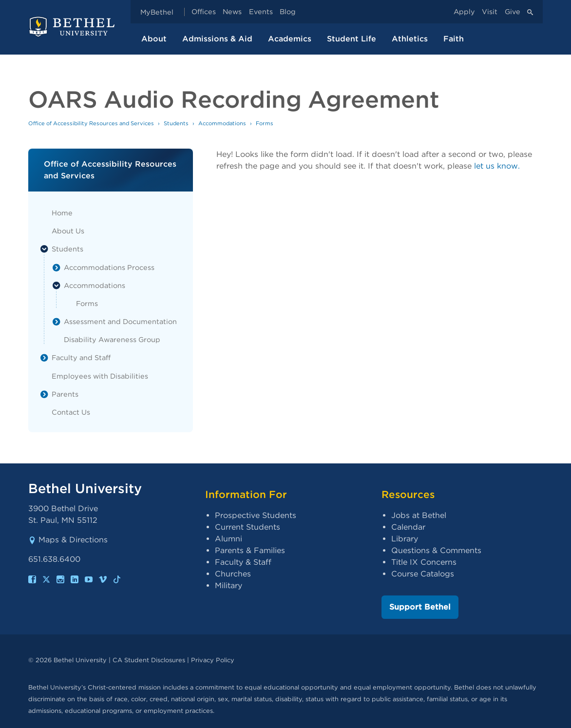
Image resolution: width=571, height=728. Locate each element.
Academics (290, 39)
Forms (87, 303)
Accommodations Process (109, 267)
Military (228, 585)
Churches (233, 574)
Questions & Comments (436, 550)
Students (67, 249)
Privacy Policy (213, 660)
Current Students (247, 527)
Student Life (352, 39)
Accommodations (95, 285)
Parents (65, 394)
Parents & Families (250, 550)
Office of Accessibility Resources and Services (91, 123)
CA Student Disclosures (149, 660)
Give (513, 12)
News (232, 12)
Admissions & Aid (217, 39)
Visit (490, 12)
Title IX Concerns (424, 562)
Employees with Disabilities (100, 376)
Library (405, 539)
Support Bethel (420, 607)
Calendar (408, 527)
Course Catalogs (423, 574)
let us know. (497, 166)
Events (261, 12)
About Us (68, 231)
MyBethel (157, 12)
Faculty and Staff (81, 357)
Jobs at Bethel (419, 515)
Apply (464, 12)
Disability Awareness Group (112, 339)
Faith (454, 39)
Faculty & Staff (243, 562)
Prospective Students (256, 515)
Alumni (228, 539)
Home (62, 213)
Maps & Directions (68, 540)
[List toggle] (44, 249)
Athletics (410, 39)
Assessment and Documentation (120, 321)
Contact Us (71, 412)
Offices (204, 12)
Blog (288, 12)
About (154, 39)
